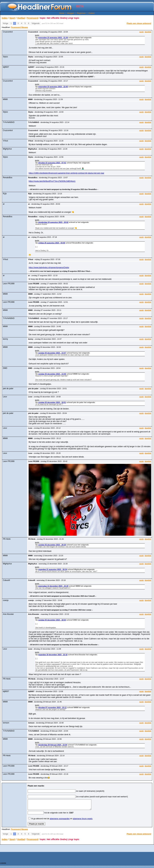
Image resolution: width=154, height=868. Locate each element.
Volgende (36, 23)
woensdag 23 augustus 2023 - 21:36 (53, 38)
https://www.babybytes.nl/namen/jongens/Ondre (49, 268)
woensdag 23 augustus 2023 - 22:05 (53, 87)
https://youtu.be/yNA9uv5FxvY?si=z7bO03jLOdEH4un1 (52, 181)
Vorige (5, 23)
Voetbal (21, 18)
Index (5, 18)
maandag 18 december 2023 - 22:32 (53, 655)
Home (62, 13)
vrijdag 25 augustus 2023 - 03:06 (52, 243)
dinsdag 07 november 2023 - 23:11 (52, 707)
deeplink (148, 32)
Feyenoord (33, 18)
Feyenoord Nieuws (19, 27)
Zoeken (91, 13)
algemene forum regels (83, 821)
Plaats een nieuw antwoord (139, 23)
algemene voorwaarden (60, 821)
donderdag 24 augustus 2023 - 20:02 (53, 222)
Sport (12, 18)
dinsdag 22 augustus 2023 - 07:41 (52, 163)
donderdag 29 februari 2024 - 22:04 (53, 745)
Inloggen (71, 13)
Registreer (81, 13)
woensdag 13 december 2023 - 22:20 (53, 586)
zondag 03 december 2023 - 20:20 (52, 545)
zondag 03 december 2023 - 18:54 (52, 620)
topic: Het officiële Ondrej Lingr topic (60, 18)
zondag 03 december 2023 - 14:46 (52, 374)
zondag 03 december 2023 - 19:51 (52, 402)
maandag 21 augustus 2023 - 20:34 (53, 569)
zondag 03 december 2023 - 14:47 (52, 353)
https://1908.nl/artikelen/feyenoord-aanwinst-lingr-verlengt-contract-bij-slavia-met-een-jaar (66, 173)
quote (142, 32)
